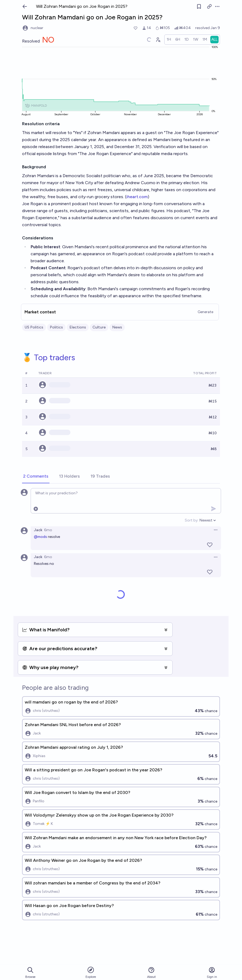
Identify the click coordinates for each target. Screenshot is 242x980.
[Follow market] (199, 6)
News (117, 327)
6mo (48, 530)
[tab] (36, 477)
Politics (56, 327)
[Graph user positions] (158, 40)
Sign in (212, 973)
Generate (205, 312)
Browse (30, 973)
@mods (40, 537)
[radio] (169, 40)
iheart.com (137, 197)
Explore (91, 972)
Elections (78, 327)
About (151, 973)
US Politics (34, 327)
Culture (99, 327)
